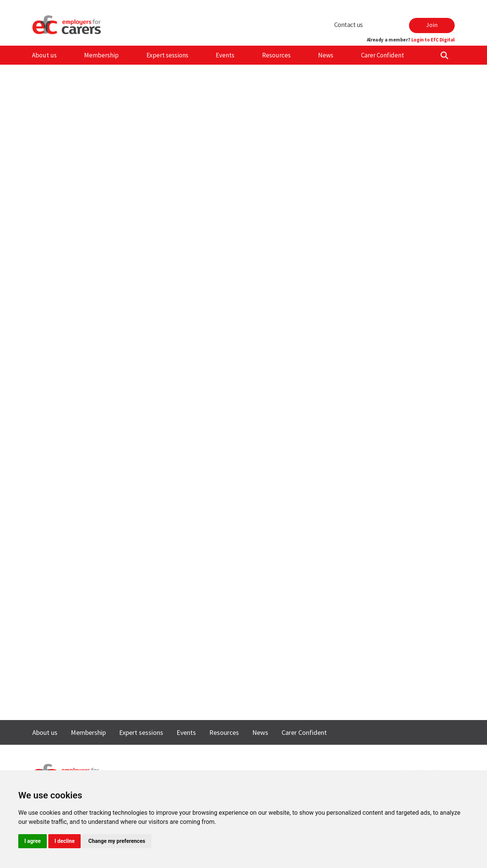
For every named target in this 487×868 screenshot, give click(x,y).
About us (44, 55)
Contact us (349, 25)
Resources (276, 55)
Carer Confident (383, 55)
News (326, 55)
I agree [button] (33, 841)
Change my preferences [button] (117, 841)
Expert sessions (167, 55)
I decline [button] (64, 841)
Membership (101, 55)
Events (225, 55)
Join (432, 25)
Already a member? (411, 40)
